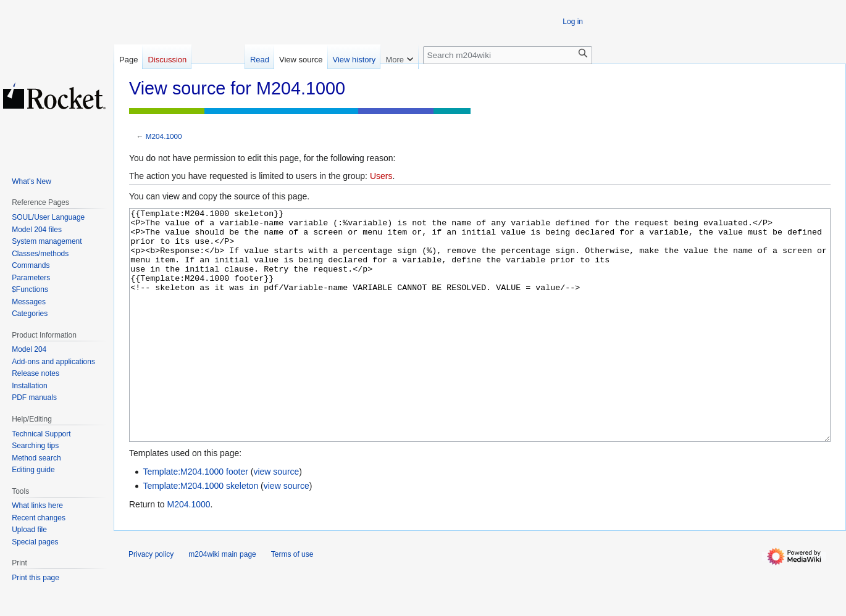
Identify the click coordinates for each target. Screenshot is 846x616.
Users (381, 176)
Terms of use (292, 601)
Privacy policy (151, 601)
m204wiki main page (222, 601)
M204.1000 (164, 136)
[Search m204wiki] (508, 55)
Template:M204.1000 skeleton (200, 532)
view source (276, 518)
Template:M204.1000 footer (195, 518)
